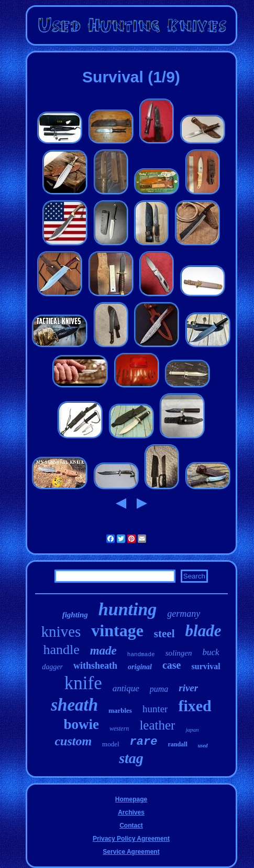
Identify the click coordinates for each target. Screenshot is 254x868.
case (172, 665)
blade (203, 631)
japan (192, 730)
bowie (82, 724)
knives (61, 631)
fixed (195, 706)
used (203, 746)
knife (83, 683)
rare (144, 742)
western (119, 728)
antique (126, 688)
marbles (120, 710)
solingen (179, 653)
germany (184, 614)
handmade (141, 655)
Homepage (131, 799)
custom (73, 741)
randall (177, 744)
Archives (131, 812)
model (111, 744)
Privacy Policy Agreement (131, 839)
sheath (74, 705)
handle (61, 650)
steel (164, 634)
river (188, 688)
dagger (52, 667)
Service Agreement (131, 852)
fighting (75, 615)
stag (131, 758)
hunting (128, 609)
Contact (131, 826)
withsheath (95, 666)
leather (157, 725)
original (140, 667)
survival (206, 666)
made (103, 651)
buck (211, 652)
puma (159, 689)
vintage (117, 630)
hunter (155, 709)
